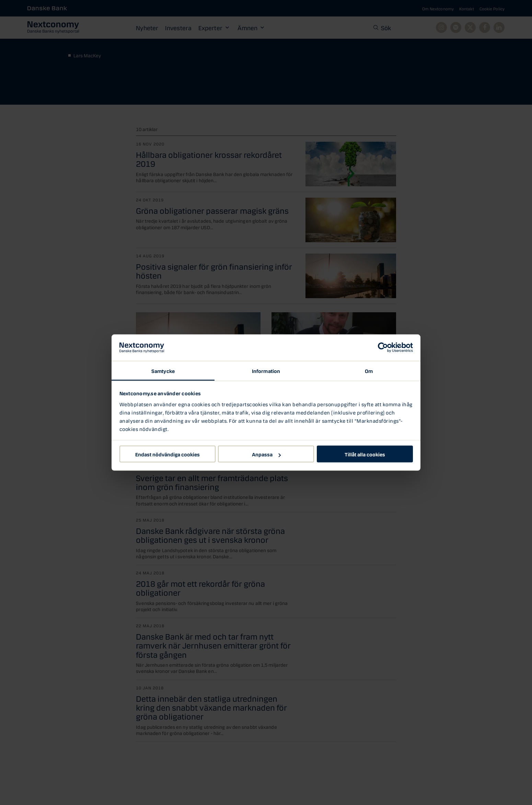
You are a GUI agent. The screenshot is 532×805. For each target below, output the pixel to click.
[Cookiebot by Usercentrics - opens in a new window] (383, 348)
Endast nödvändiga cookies (167, 454)
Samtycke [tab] (163, 370)
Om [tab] (369, 370)
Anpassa (266, 454)
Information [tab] (266, 370)
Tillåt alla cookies (365, 454)
